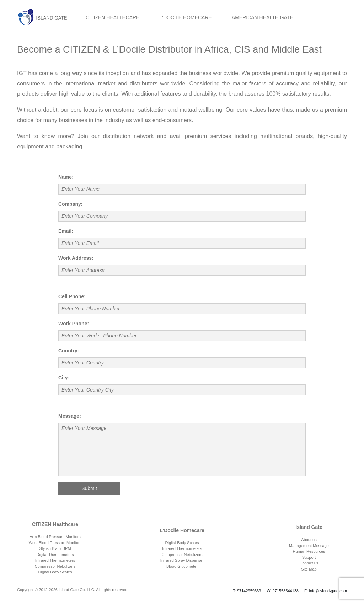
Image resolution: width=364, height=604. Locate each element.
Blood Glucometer (182, 566)
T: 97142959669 (247, 591)
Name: (66, 177)
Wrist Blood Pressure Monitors (55, 543)
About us (309, 540)
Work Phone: (74, 324)
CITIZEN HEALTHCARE (113, 17)
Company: (70, 204)
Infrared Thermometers (55, 560)
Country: (69, 351)
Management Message (309, 546)
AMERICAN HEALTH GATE (263, 17)
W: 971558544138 (283, 591)
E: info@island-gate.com (326, 591)
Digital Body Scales (55, 572)
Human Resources (309, 551)
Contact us (309, 563)
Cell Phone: (72, 296)
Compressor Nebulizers (55, 566)
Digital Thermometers (55, 555)
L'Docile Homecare (182, 530)
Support (309, 557)
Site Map (309, 569)
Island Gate (309, 527)
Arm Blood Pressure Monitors (55, 537)
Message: (70, 416)
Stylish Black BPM (55, 548)
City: (64, 378)
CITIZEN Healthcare (55, 524)
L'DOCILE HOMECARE (185, 17)
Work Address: (76, 258)
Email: (66, 231)
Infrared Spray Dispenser (182, 560)
